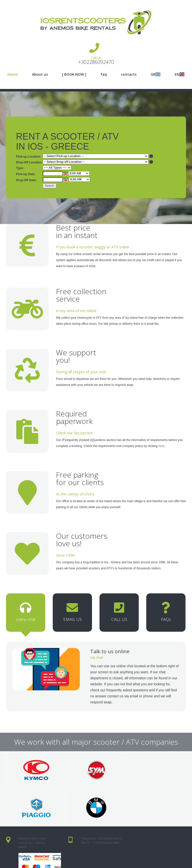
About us (40, 74)
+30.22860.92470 (110, 807)
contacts (129, 74)
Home (13, 74)
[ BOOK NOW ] (74, 74)
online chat (26, 614)
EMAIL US (72, 614)
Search (49, 186)
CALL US (119, 614)
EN (180, 74)
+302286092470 (96, 62)
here (161, 446)
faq (104, 74)
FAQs (166, 614)
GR (156, 74)
